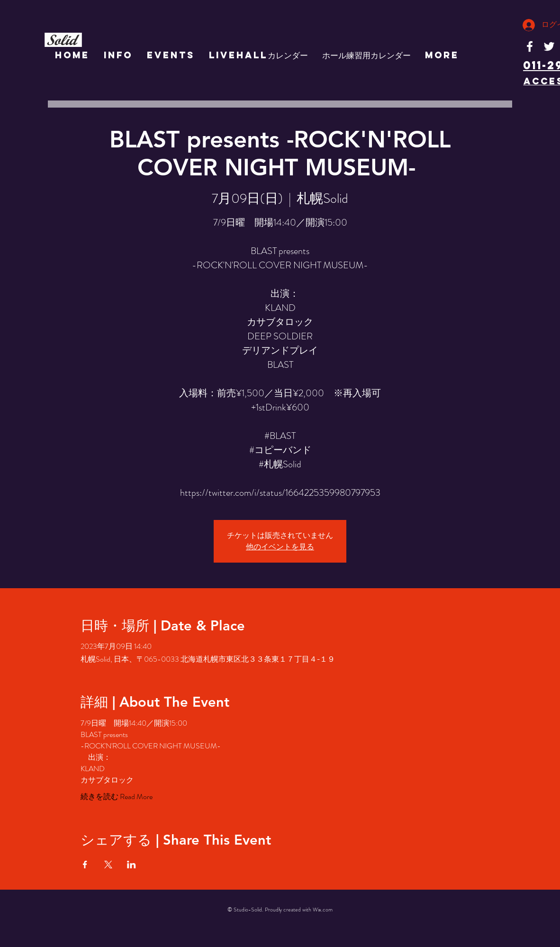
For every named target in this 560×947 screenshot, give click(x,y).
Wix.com (323, 910)
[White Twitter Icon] (549, 46)
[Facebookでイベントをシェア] (85, 865)
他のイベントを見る (280, 547)
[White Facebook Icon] (530, 46)
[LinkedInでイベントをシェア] (131, 865)
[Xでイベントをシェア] (108, 865)
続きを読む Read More (117, 797)
